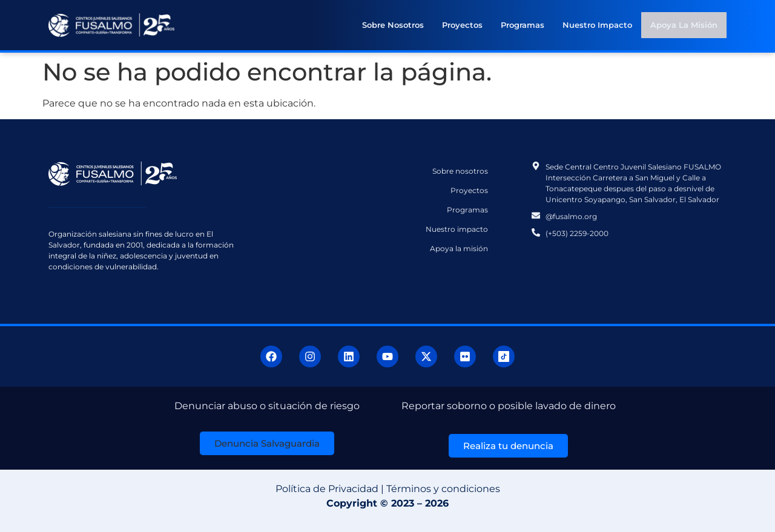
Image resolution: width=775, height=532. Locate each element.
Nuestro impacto (598, 25)
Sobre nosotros (394, 25)
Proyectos (463, 25)
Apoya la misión (684, 25)
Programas (523, 25)
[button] (267, 443)
